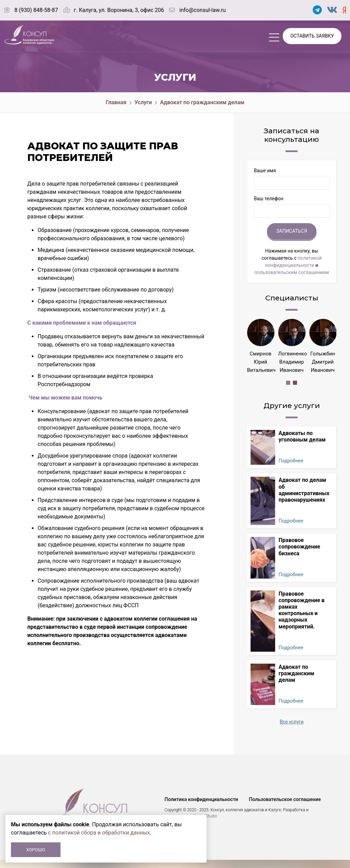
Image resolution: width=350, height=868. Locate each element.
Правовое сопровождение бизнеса (299, 555)
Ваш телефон (269, 199)
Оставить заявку (312, 36)
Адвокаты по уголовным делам (302, 445)
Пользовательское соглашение (284, 808)
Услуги (143, 102)
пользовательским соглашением (292, 272)
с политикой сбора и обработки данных (99, 833)
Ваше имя (265, 171)
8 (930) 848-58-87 (36, 10)
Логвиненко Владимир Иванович (293, 362)
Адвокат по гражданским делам (202, 102)
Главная (116, 102)
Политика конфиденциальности (200, 808)
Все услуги (292, 730)
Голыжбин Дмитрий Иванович (323, 362)
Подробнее (291, 469)
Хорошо (36, 850)
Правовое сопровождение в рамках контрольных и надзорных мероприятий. (302, 618)
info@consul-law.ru (202, 10)
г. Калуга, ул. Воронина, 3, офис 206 (119, 10)
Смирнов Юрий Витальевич (261, 362)
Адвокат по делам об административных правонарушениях (304, 498)
